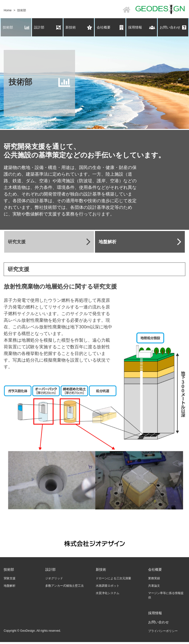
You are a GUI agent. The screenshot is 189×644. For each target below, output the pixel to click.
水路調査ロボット (108, 586)
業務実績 (154, 578)
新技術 (79, 27)
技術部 (16, 27)
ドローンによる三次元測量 (113, 578)
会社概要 (110, 27)
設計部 (47, 27)
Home (8, 10)
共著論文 (154, 586)
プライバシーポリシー (163, 631)
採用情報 (142, 27)
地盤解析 (10, 586)
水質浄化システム (108, 593)
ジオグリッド (54, 578)
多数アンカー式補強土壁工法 (64, 586)
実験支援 (10, 578)
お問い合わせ (173, 27)
